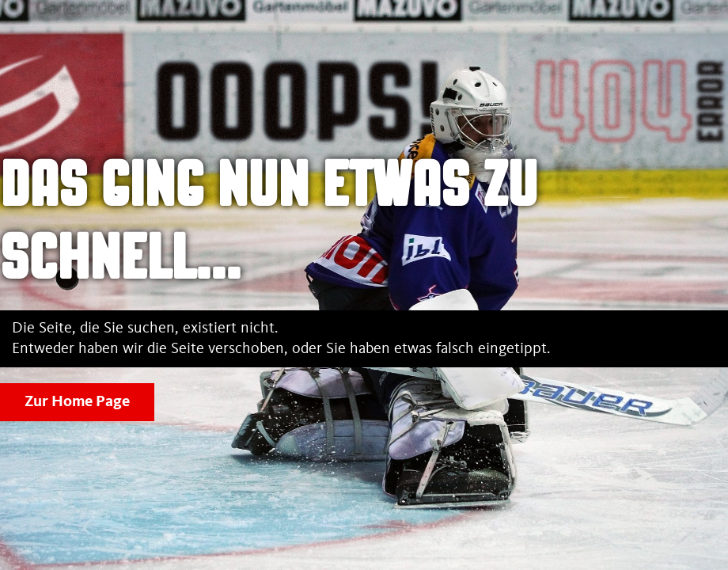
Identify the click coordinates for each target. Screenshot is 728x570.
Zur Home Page (77, 402)
